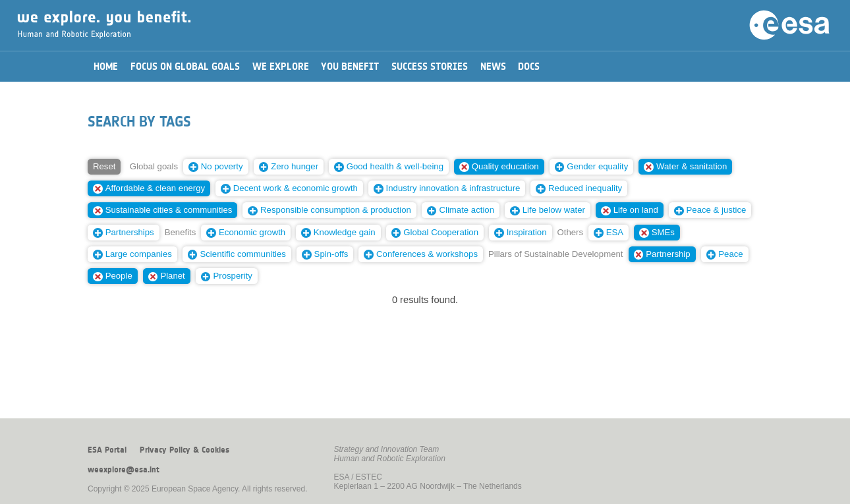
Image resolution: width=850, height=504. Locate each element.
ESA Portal (107, 450)
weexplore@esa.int (124, 470)
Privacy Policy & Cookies (184, 450)
